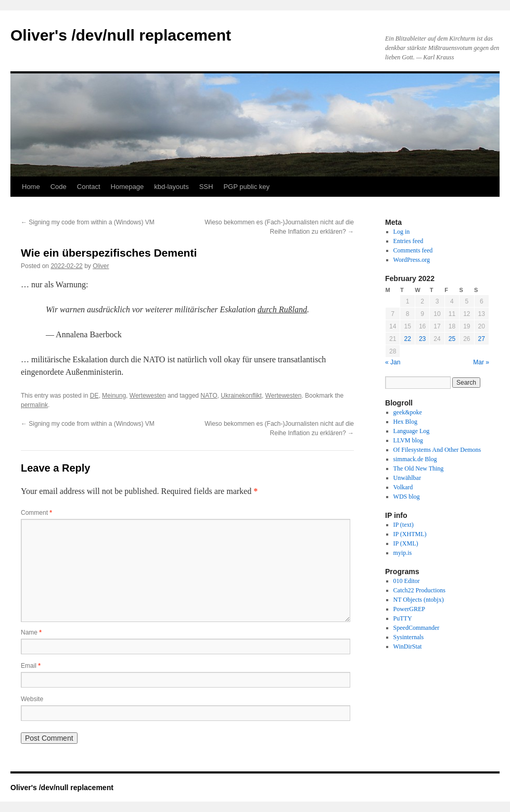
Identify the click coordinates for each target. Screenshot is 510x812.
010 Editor (407, 581)
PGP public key (246, 187)
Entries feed (409, 241)
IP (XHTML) (410, 534)
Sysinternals (409, 637)
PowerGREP (409, 609)
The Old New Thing (419, 468)
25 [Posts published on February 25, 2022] (452, 339)
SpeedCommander (417, 628)
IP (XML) (406, 543)
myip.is (403, 553)
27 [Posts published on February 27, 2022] (482, 339)
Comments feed (413, 250)
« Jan (393, 362)
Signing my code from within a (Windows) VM (88, 222)
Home (31, 187)
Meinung (114, 396)
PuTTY (403, 618)
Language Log (412, 431)
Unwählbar (407, 478)
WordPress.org (412, 260)
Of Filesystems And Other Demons (437, 450)
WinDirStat (408, 646)
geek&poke (408, 412)
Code (59, 187)
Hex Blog (405, 422)
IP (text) (404, 525)
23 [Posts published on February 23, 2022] (422, 339)
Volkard (403, 487)
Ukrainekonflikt (241, 396)
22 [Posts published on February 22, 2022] (407, 339)
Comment (36, 513)
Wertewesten (148, 396)
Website (32, 699)
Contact (89, 187)
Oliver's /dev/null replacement (121, 35)
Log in (402, 232)
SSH (206, 187)
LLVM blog (408, 440)
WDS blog (407, 497)
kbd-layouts (171, 187)
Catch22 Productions (419, 590)
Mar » (481, 362)
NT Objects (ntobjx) (419, 600)
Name (31, 632)
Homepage (127, 187)
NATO (209, 396)
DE (94, 396)
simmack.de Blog (415, 459)
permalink (34, 405)
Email (31, 666)
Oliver (101, 266)
